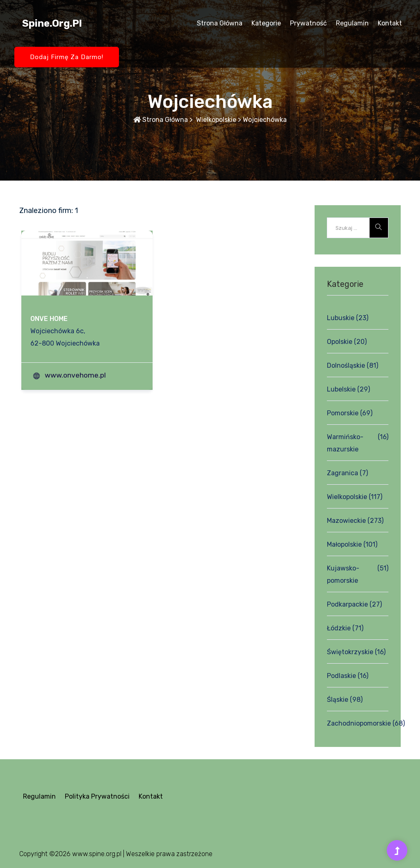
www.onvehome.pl (75, 375)
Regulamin (352, 23)
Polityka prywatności (97, 796)
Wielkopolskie (215, 120)
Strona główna (220, 23)
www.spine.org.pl (97, 854)
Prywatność (308, 23)
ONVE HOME (49, 319)
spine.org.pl (52, 23)
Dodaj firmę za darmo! (67, 57)
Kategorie (266, 23)
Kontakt (390, 23)
